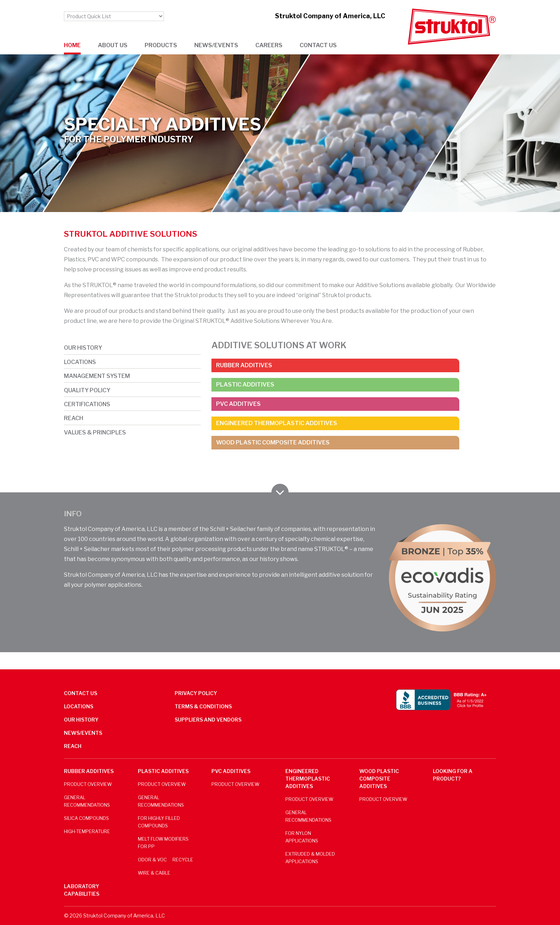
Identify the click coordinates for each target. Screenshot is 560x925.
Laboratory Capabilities (82, 890)
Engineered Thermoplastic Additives (277, 423)
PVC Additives (238, 404)
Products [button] (161, 45)
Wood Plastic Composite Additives (273, 442)
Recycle (183, 860)
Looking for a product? (453, 775)
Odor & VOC (152, 860)
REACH (74, 418)
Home (72, 45)
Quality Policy (87, 390)
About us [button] (113, 45)
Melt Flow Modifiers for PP (163, 843)
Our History (83, 348)
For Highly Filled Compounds (159, 822)
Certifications (87, 404)
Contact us (318, 45)
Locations (80, 362)
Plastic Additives (245, 385)
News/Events (83, 733)
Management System (97, 376)
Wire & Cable (154, 873)
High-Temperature (87, 831)
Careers (269, 45)
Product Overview (88, 784)
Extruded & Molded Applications (310, 858)
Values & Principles (95, 432)
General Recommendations (87, 801)
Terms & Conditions (203, 706)
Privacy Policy (196, 693)
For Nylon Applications (302, 837)
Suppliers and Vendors (208, 720)
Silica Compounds (86, 818)
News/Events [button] (216, 45)
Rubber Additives (244, 365)
